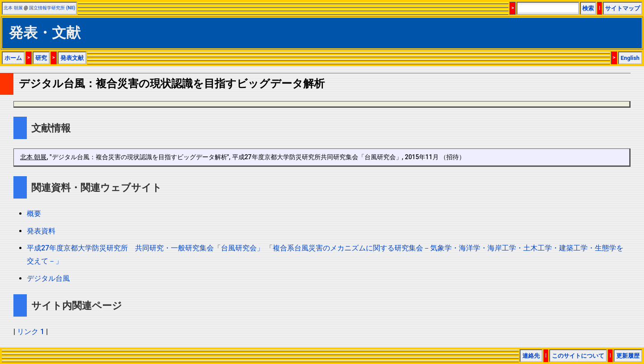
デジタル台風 (48, 278)
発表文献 (72, 58)
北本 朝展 (13, 8)
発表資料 (41, 231)
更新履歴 (628, 356)
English (630, 58)
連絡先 (531, 356)
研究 (41, 58)
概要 (34, 214)
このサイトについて (578, 356)
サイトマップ (623, 8)
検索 (588, 8)
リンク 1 (31, 332)
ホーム (13, 58)
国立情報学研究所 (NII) (52, 8)
